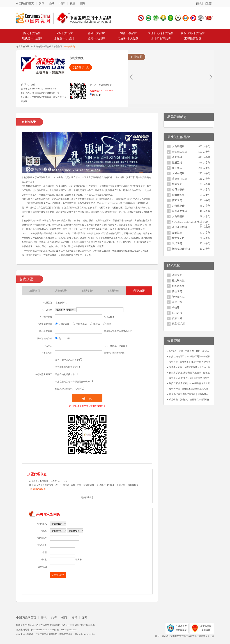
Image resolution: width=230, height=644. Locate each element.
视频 (72, 4)
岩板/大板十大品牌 (193, 33)
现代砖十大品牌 (32, 39)
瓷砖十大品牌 (96, 33)
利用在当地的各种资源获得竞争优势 (72, 382)
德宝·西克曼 (179, 324)
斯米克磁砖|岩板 (181, 249)
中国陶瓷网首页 (25, 4)
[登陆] (200, 4)
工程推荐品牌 (193, 39)
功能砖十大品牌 (128, 39)
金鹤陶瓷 (177, 275)
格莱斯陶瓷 (178, 281)
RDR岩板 (177, 313)
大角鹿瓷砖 (178, 146)
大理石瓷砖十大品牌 (161, 33)
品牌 (52, 4)
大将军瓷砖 (178, 173)
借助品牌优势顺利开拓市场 (68, 389)
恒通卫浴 (177, 163)
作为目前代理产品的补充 (67, 360)
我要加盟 (79, 67)
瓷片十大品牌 (96, 39)
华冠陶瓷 (177, 184)
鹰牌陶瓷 (177, 243)
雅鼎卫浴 (177, 318)
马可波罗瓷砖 (180, 211)
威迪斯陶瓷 (178, 195)
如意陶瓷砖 (178, 238)
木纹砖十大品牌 (64, 39)
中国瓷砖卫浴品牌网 (52, 47)
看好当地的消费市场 (65, 374)
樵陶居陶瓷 (178, 286)
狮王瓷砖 (177, 168)
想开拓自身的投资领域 (66, 367)
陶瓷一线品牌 (128, 33)
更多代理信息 (87, 497)
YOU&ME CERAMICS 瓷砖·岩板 (190, 222)
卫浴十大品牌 (64, 33)
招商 (62, 4)
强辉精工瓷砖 (180, 152)
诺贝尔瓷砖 (178, 190)
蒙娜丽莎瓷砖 (180, 179)
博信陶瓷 (177, 291)
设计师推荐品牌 (161, 39)
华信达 (176, 308)
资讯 (42, 4)
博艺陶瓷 (177, 200)
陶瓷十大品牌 (32, 33)
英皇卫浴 (177, 302)
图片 (83, 4)
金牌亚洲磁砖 (180, 227)
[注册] (209, 4)
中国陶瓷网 (37, 47)
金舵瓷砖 (177, 157)
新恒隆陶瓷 (178, 297)
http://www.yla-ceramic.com (44, 89)
